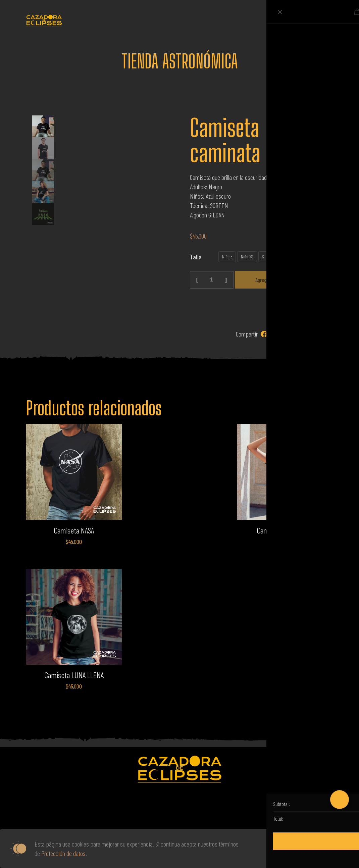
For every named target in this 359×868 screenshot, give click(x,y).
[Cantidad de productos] (212, 280)
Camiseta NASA (74, 530)
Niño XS (247, 257)
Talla (196, 257)
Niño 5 (227, 257)
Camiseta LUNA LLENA (74, 675)
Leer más (280, 849)
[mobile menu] (322, 20)
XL (296, 257)
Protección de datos (63, 853)
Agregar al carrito (272, 280)
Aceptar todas (322, 849)
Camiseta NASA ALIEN (285, 530)
